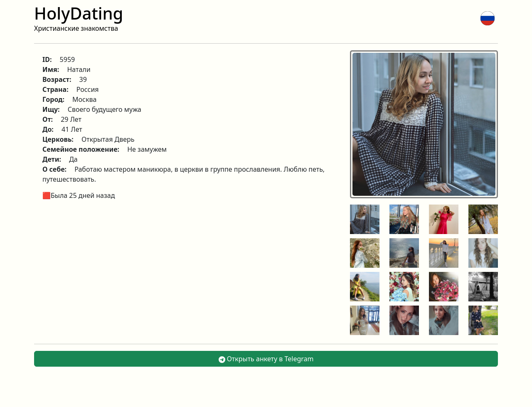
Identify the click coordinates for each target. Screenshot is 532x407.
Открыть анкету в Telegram (266, 359)
